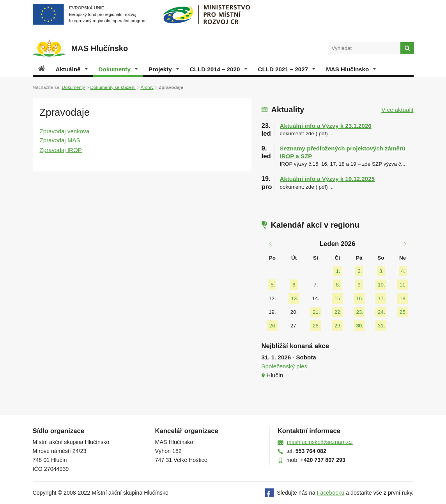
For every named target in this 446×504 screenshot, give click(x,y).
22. (338, 312)
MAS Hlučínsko (351, 69)
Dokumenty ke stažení (113, 87)
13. (295, 298)
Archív (147, 87)
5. (273, 285)
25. (403, 312)
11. (403, 285)
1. (338, 271)
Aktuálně (72, 69)
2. (360, 271)
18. (403, 298)
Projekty (164, 69)
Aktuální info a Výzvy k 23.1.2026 (326, 126)
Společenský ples (285, 366)
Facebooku (331, 493)
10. (381, 285)
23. (360, 312)
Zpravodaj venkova (65, 131)
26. (273, 326)
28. (316, 326)
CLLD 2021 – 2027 (287, 69)
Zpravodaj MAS (60, 140)
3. (381, 271)
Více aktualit (397, 110)
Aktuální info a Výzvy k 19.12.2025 (327, 179)
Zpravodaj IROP (61, 150)
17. (381, 298)
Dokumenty (118, 69)
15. (338, 298)
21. (316, 312)
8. (338, 285)
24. (381, 312)
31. (381, 326)
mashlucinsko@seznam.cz (320, 442)
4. (403, 271)
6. (295, 285)
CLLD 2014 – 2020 (219, 69)
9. (360, 285)
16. (360, 298)
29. (338, 326)
